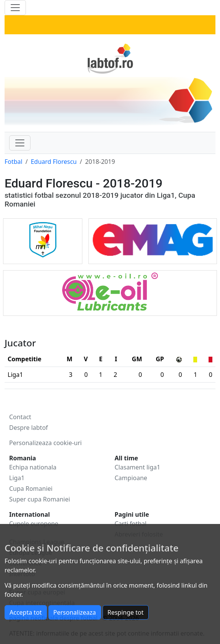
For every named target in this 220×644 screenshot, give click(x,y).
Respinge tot (126, 612)
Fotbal (14, 162)
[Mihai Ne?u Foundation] (43, 239)
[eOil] (110, 291)
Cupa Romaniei (31, 489)
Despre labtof (29, 428)
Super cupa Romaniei (40, 499)
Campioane (131, 478)
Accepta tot (26, 612)
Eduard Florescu (54, 162)
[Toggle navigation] (20, 143)
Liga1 (17, 478)
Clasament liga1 (138, 467)
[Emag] (153, 239)
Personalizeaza (75, 612)
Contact (20, 417)
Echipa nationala (33, 467)
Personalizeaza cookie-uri (45, 443)
